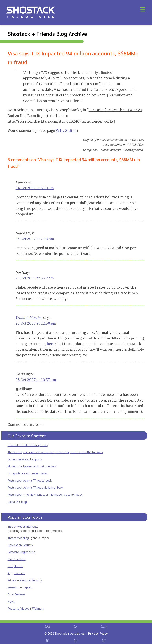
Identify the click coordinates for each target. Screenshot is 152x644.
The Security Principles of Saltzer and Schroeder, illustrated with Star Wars (55, 452)
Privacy (12, 580)
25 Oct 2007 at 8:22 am (35, 278)
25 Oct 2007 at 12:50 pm (36, 323)
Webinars (38, 608)
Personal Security (31, 580)
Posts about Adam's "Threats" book (30, 480)
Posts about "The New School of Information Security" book (45, 494)
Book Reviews (16, 594)
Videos (25, 608)
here (51, 344)
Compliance (15, 566)
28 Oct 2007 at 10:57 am (36, 380)
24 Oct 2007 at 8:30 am (35, 188)
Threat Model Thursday (22, 526)
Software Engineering (22, 552)
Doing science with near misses (27, 473)
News (11, 601)
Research (14, 587)
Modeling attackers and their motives (32, 466)
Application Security (20, 545)
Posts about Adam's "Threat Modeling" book (35, 487)
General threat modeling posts (28, 445)
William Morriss (29, 318)
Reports (28, 587)
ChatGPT (19, 573)
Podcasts (13, 608)
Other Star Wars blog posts (25, 459)
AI (9, 573)
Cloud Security (17, 559)
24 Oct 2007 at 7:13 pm (35, 239)
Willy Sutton (66, 131)
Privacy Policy (98, 633)
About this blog (17, 501)
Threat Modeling (18, 538)
